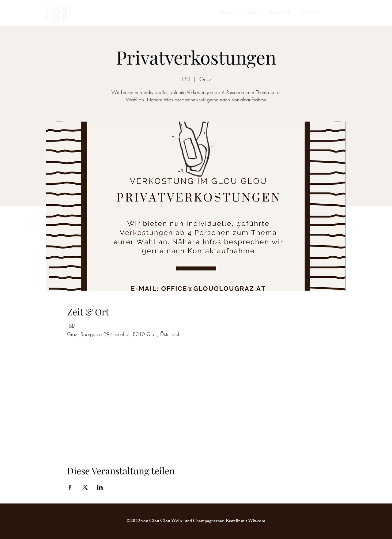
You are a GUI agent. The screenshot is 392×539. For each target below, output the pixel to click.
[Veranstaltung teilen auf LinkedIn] (100, 487)
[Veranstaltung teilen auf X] (85, 487)
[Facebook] (342, 13)
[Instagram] (330, 13)
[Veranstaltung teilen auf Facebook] (70, 487)
